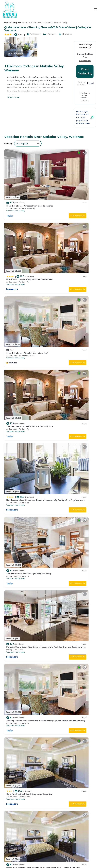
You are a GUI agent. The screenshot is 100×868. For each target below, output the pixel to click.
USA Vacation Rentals (15, 797)
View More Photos (16, 53)
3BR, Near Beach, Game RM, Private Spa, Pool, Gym (73, 802)
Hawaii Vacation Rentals (16, 789)
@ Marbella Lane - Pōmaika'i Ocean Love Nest (73, 794)
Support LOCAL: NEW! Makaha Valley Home (26, 629)
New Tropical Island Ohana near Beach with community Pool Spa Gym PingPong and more (74, 812)
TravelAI (60, 855)
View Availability (38, 192)
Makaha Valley (61, 22)
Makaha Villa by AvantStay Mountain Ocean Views (74, 786)
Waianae (47, 22)
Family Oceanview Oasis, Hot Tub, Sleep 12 (73, 579)
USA (30, 22)
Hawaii (38, 22)
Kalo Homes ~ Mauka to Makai (67, 529)
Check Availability (85, 71)
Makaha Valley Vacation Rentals (16, 781)
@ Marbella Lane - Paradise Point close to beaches (74, 778)
